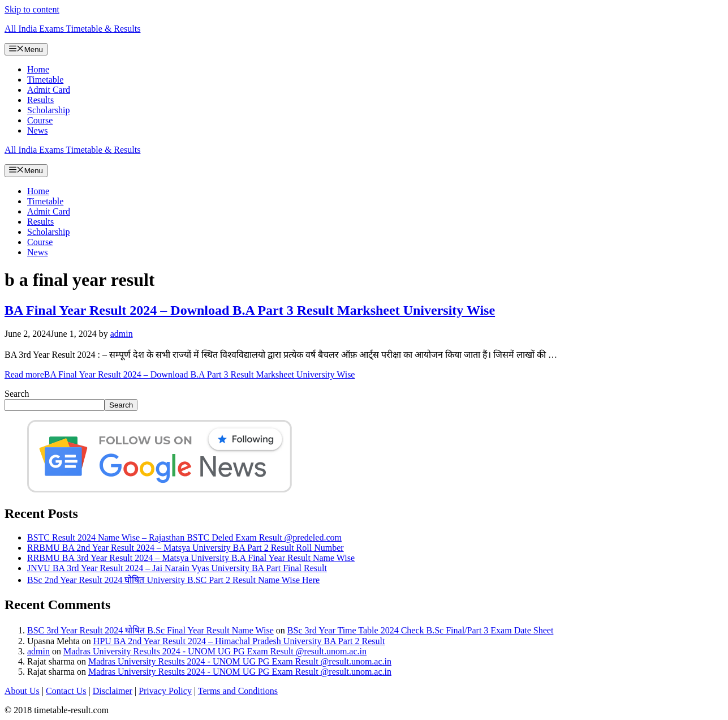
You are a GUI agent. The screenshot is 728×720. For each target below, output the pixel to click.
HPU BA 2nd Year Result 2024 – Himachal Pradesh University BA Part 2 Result (239, 641)
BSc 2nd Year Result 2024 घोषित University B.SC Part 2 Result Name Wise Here (173, 580)
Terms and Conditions (238, 691)
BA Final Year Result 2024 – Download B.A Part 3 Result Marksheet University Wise (250, 310)
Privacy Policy (165, 691)
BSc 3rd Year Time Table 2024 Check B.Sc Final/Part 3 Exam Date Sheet (421, 630)
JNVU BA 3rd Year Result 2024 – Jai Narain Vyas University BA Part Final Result (177, 568)
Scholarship (49, 110)
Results (40, 100)
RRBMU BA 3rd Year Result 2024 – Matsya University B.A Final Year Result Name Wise (191, 558)
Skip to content (32, 9)
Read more (180, 374)
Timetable (45, 80)
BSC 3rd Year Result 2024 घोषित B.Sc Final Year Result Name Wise (150, 630)
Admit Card (49, 90)
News (37, 130)
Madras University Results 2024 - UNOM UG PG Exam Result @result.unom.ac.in (215, 651)
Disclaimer (113, 691)
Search (17, 394)
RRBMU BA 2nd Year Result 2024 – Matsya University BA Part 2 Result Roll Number (186, 548)
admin (38, 651)
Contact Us (66, 691)
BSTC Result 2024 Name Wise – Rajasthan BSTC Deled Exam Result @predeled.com (184, 537)
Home (38, 69)
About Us (22, 691)
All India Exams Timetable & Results (72, 29)
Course (40, 120)
